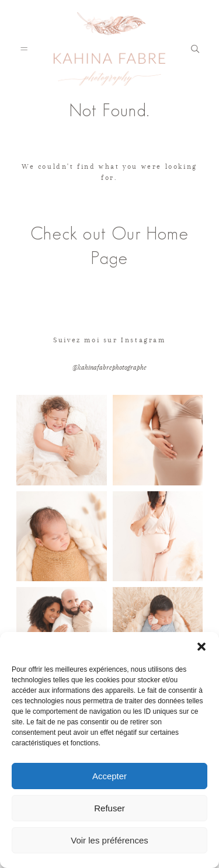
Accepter (109, 776)
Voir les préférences (109, 840)
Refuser (109, 808)
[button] (201, 647)
